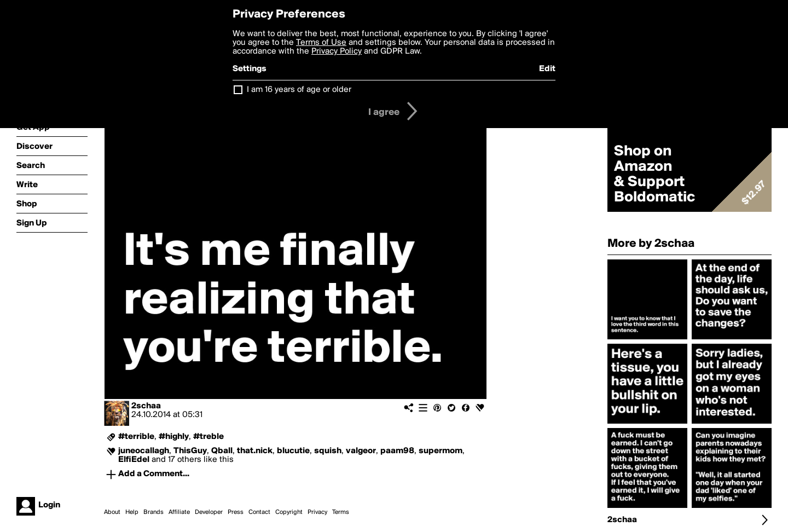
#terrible (136, 437)
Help (132, 512)
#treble (208, 437)
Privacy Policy (337, 51)
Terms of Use (321, 43)
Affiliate (179, 512)
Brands (153, 512)
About (112, 512)
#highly (174, 437)
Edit (547, 69)
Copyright (289, 512)
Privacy (317, 512)
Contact (259, 512)
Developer (209, 512)
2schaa (146, 406)
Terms (341, 512)
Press (236, 512)
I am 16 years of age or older (299, 90)
